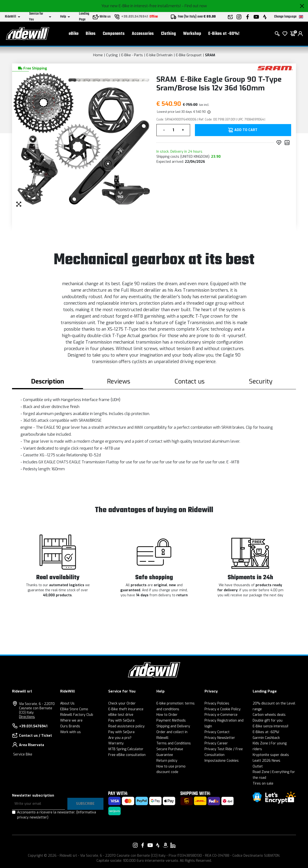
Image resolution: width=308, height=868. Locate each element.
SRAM (210, 55)
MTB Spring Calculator (126, 749)
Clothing (168, 34)
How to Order (167, 715)
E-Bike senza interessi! (270, 726)
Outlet (258, 766)
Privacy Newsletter (220, 738)
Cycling (112, 55)
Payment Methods (171, 720)
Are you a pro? (120, 738)
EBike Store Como (74, 709)
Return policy (167, 761)
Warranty (116, 743)
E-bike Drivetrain (159, 55)
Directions (27, 717)
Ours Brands (70, 726)
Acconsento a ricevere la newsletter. (57, 815)
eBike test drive (121, 715)
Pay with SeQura (121, 720)
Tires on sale (263, 783)
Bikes (91, 34)
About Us (67, 703)
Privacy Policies (217, 703)
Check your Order (122, 703)
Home (98, 55)
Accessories (143, 34)
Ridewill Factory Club (77, 715)
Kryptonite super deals (271, 755)
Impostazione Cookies (222, 761)
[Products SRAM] (275, 68)
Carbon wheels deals (269, 715)
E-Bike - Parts (132, 55)
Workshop (192, 34)
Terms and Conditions (174, 743)
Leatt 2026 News (266, 761)
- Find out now (194, 6)
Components (114, 34)
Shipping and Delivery (173, 726)
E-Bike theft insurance (126, 709)
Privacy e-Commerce (221, 715)
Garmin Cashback (266, 738)
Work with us (71, 732)
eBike (74, 34)
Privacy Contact (217, 732)
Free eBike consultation (127, 755)
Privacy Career (216, 743)
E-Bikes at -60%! (224, 34)
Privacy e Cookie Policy (223, 709)
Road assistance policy (126, 726)
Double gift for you (268, 720)
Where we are (71, 720)
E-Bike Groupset (189, 55)
